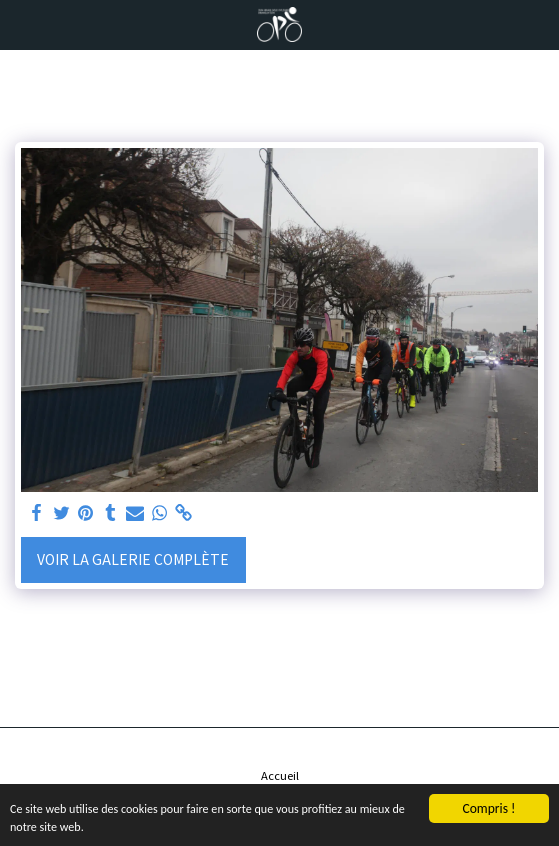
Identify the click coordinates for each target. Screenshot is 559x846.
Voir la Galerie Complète (133, 559)
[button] (22, 23)
